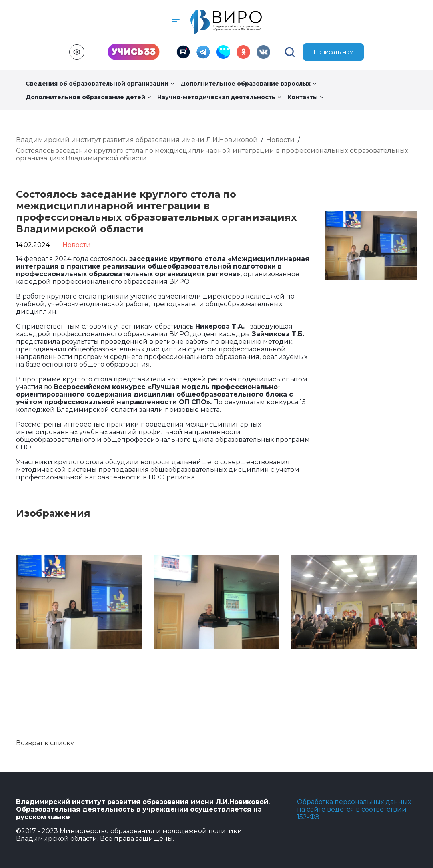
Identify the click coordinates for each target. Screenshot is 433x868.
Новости (280, 140)
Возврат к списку (45, 743)
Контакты (305, 97)
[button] (176, 22)
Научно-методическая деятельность (219, 97)
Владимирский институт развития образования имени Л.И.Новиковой (137, 140)
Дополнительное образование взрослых (248, 84)
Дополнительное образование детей (88, 97)
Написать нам (334, 52)
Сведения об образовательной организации (100, 84)
